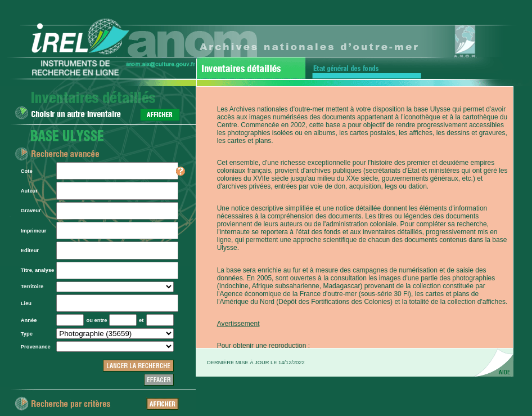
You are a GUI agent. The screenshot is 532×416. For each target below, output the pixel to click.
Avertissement (238, 324)
